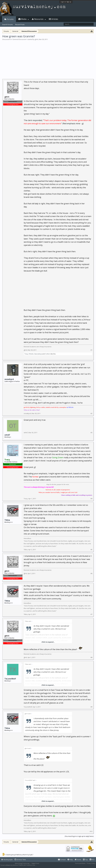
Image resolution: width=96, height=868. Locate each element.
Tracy (26, 354)
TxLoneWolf (10, 679)
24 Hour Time (20, 860)
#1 (91, 350)
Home (78, 860)
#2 (91, 414)
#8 (91, 657)
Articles (55, 19)
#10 (91, 831)
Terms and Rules (80, 863)
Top (85, 860)
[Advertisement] (48, 58)
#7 (91, 614)
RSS (92, 860)
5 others (48, 354)
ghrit (37, 39)
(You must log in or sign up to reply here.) (79, 836)
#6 (91, 574)
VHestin (31, 354)
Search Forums (7, 24)
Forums (10, 19)
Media (24, 19)
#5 (91, 550)
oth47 (7, 435)
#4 (91, 499)
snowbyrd (9, 379)
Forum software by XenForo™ (18, 865)
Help (70, 860)
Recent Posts (20, 24)
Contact (62, 860)
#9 (91, 707)
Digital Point (35, 863)
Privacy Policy (91, 863)
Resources (39, 19)
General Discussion (20, 39)
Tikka (7, 520)
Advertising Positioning (22, 863)
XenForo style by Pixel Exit (45, 865)
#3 (91, 433)
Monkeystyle (7, 860)
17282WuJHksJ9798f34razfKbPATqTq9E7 (19, 855)
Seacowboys (38, 354)
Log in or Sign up (66, 2)
